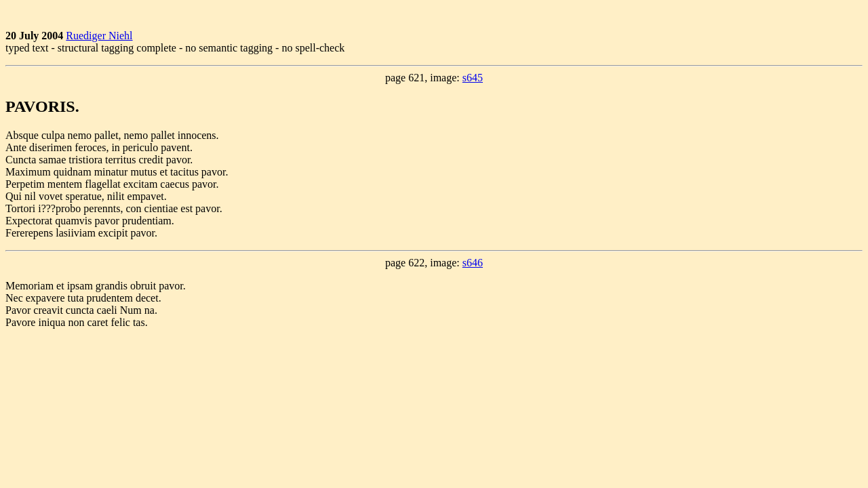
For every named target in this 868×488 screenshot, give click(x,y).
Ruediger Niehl (99, 36)
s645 (473, 78)
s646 (473, 263)
